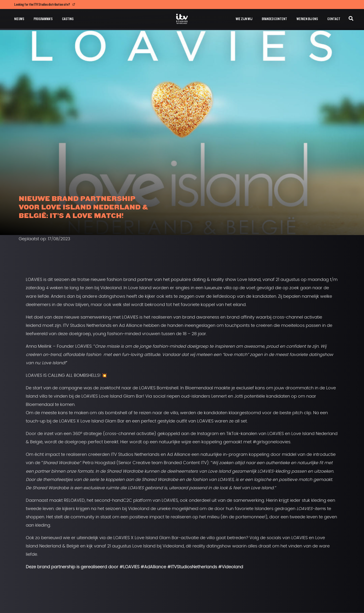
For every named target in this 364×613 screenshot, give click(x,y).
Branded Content (274, 19)
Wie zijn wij (244, 19)
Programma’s (43, 19)
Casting (68, 19)
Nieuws (19, 19)
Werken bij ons (307, 19)
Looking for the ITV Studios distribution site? (42, 4)
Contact (334, 19)
